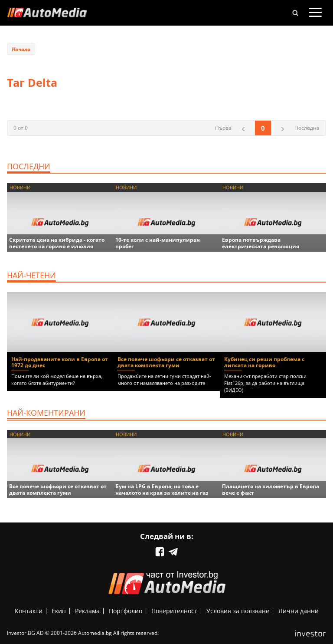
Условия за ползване (238, 611)
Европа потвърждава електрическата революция (261, 243)
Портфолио (126, 611)
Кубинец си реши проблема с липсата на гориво (264, 362)
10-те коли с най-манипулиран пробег (158, 243)
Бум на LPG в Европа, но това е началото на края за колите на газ (162, 490)
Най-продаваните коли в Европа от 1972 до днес (60, 362)
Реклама (87, 611)
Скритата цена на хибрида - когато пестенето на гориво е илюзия (57, 243)
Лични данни (299, 611)
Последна (307, 128)
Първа (223, 128)
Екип (59, 611)
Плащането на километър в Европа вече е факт (271, 490)
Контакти (29, 611)
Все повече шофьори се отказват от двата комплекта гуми (166, 362)
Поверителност (174, 611)
